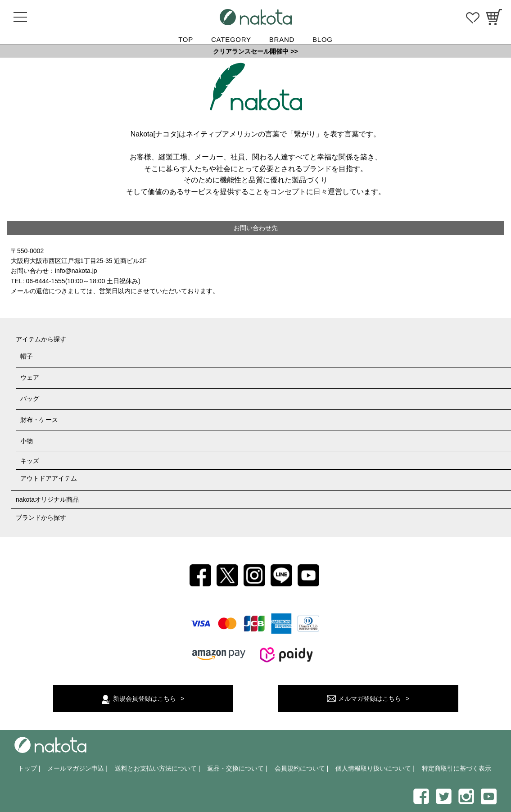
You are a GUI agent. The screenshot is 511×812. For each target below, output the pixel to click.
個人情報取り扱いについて (373, 768)
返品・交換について (235, 768)
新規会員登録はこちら (145, 699)
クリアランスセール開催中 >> (255, 51)
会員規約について (300, 768)
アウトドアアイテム (49, 478)
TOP (186, 39)
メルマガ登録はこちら (370, 699)
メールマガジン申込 (76, 768)
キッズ (30, 461)
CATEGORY (231, 39)
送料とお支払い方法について (156, 768)
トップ (27, 768)
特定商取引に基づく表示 (457, 768)
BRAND (282, 39)
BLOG (323, 39)
